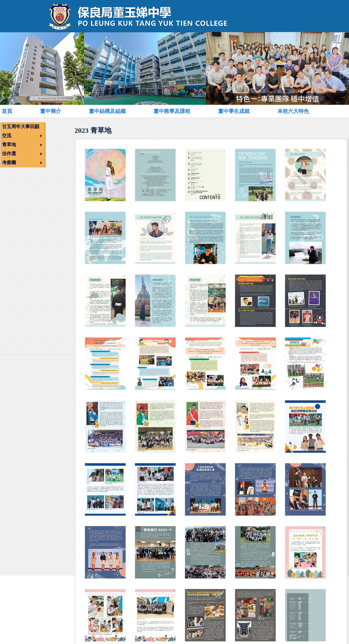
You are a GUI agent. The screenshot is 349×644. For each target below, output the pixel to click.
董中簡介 (51, 111)
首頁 (7, 111)
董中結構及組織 (107, 111)
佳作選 (9, 154)
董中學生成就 (234, 111)
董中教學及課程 (172, 111)
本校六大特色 (293, 111)
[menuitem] (14, 111)
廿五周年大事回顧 (21, 126)
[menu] (23, 145)
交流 (7, 136)
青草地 (9, 145)
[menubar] (168, 111)
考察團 (9, 163)
